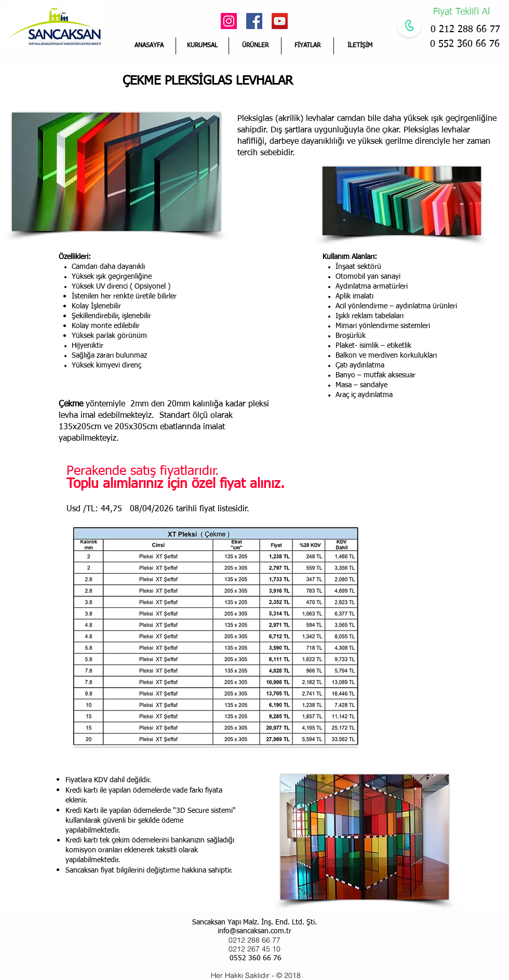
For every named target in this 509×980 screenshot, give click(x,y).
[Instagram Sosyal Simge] (229, 21)
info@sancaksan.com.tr (254, 931)
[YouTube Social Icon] (280, 21)
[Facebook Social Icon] (254, 21)
